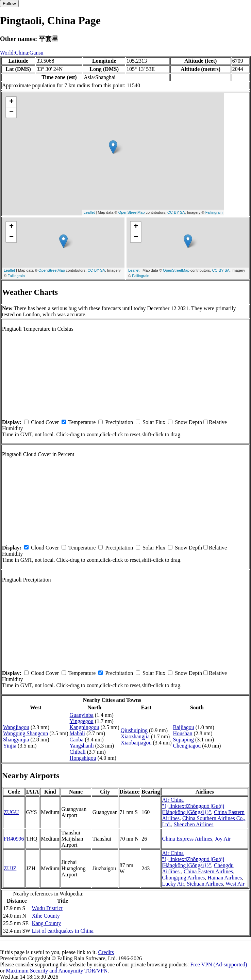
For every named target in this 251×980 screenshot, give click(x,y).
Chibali (78, 752)
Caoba (77, 740)
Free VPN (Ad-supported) (219, 964)
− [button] (11, 112)
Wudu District (47, 908)
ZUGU (11, 812)
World (7, 53)
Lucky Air (173, 884)
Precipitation (119, 422)
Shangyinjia (16, 740)
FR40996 (14, 839)
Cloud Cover (45, 422)
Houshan (183, 733)
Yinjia (10, 746)
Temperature (82, 422)
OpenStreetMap (132, 212)
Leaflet (89, 212)
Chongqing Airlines (183, 878)
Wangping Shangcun (26, 733)
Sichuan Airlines (205, 884)
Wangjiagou (16, 727)
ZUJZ (10, 868)
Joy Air (223, 839)
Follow (9, 4)
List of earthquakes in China (62, 931)
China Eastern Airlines (208, 871)
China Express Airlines (187, 839)
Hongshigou (83, 758)
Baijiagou (184, 727)
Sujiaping (183, 740)
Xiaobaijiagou (136, 743)
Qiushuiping (134, 730)
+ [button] (11, 102)
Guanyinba (82, 715)
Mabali (77, 733)
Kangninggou (85, 727)
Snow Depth (188, 422)
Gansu (37, 53)
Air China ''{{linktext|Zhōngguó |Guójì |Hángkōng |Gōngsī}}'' (193, 806)
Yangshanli (82, 746)
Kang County (46, 923)
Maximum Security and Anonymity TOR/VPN (57, 971)
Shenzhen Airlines (194, 824)
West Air (235, 884)
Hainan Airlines (225, 878)
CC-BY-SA (176, 212)
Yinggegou (82, 721)
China (21, 53)
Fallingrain (214, 212)
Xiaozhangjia (135, 736)
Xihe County (46, 916)
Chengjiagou (187, 746)
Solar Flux (154, 422)
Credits (106, 952)
